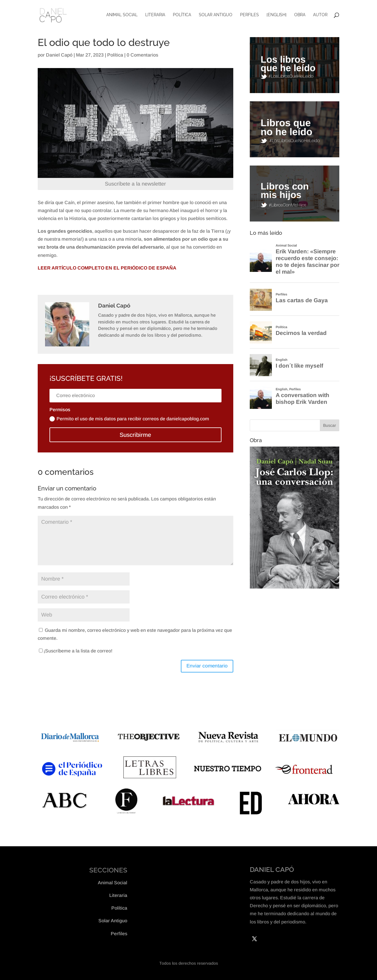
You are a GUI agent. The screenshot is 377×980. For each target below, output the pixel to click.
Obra (300, 16)
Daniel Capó (59, 55)
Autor (320, 16)
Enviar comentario (207, 666)
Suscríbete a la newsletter (135, 184)
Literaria (155, 16)
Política (182, 16)
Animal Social (122, 16)
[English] (277, 16)
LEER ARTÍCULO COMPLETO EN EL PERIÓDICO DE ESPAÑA (107, 268)
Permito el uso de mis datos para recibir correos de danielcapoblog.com (129, 419)
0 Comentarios (142, 55)
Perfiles (249, 16)
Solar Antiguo (216, 16)
